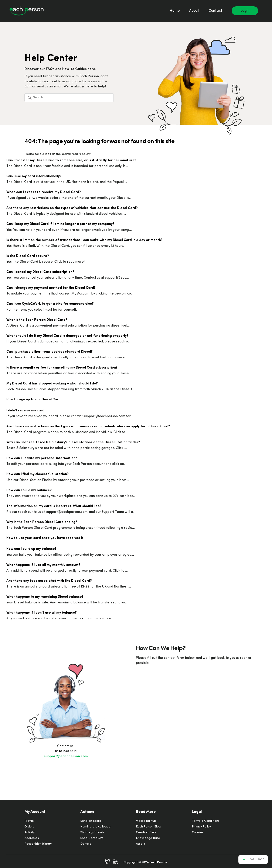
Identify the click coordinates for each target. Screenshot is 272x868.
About (194, 11)
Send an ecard (91, 821)
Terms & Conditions (206, 821)
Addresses (32, 838)
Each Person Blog (148, 827)
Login (245, 11)
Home (175, 11)
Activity (30, 832)
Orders (29, 827)
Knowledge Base (148, 838)
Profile (29, 821)
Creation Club (146, 832)
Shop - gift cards (92, 832)
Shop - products (92, 838)
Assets (140, 844)
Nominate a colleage (95, 827)
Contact (215, 11)
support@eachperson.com (66, 756)
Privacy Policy (201, 827)
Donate (86, 844)
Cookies (198, 832)
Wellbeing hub (146, 821)
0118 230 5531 (66, 751)
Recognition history (38, 844)
